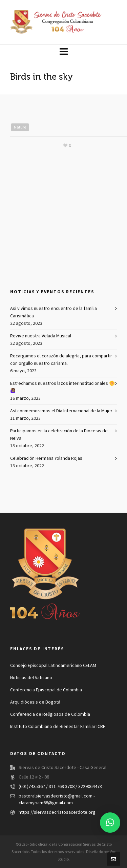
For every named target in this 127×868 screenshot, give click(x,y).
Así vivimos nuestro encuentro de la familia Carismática (54, 312)
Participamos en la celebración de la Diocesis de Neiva (59, 435)
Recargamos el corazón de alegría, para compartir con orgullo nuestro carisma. (61, 360)
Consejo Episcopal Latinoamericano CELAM (53, 666)
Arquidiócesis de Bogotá (35, 702)
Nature (20, 127)
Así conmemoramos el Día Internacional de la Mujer (61, 411)
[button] (110, 823)
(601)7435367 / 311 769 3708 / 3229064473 (60, 787)
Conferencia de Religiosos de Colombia (50, 714)
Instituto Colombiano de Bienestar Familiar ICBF (58, 727)
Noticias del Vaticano (31, 678)
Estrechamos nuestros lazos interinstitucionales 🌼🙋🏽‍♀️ (62, 387)
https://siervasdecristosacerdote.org (57, 812)
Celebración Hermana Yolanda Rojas (46, 458)
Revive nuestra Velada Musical (41, 336)
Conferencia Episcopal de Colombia (46, 690)
